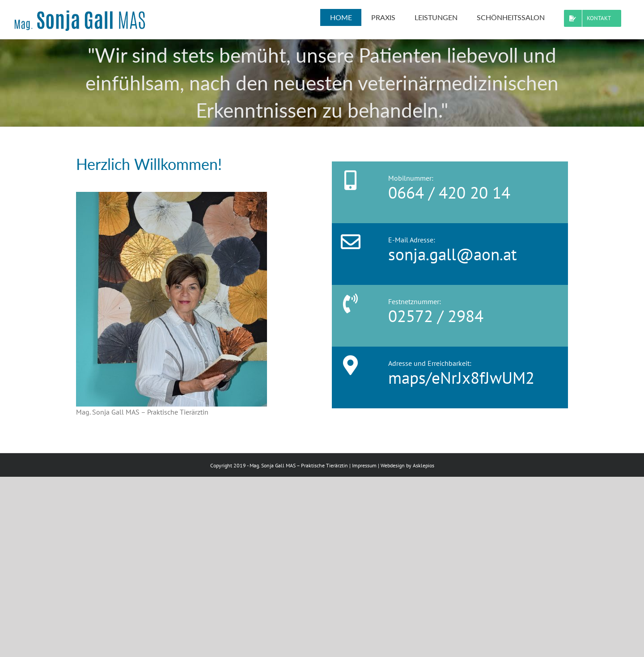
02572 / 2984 (436, 316)
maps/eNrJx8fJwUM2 (461, 377)
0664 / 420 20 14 (449, 192)
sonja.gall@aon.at (453, 254)
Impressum (364, 465)
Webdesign (393, 465)
